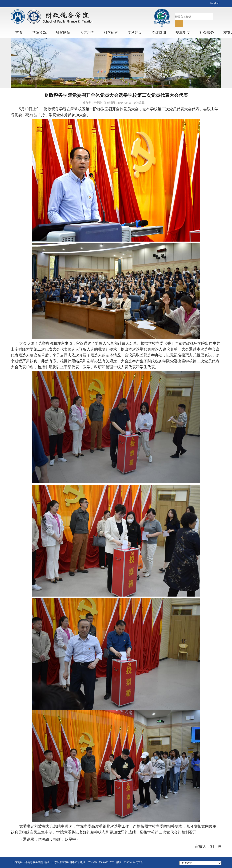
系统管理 (138, 862)
